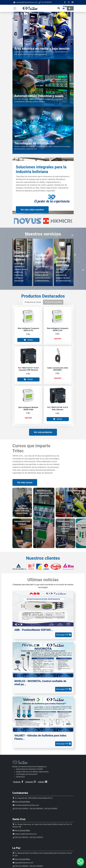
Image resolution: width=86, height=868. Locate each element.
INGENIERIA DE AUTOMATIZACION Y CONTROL (44, 493)
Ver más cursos (25, 482)
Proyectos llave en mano (42, 259)
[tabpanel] (43, 365)
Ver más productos (43, 432)
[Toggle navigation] (15, 8)
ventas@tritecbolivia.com (27, 2)
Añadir (28, 340)
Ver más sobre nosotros (32, 210)
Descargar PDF (63, 635)
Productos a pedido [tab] (53, 302)
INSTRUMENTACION (76, 491)
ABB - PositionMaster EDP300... (34, 630)
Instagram (31, 782)
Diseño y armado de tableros (21, 256)
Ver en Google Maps (22, 802)
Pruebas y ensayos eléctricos (63, 262)
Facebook (18, 782)
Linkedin (43, 782)
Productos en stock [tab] (33, 302)
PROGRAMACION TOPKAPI (22, 523)
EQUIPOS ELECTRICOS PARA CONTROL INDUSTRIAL (22, 510)
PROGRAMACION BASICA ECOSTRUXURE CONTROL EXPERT (65, 526)
